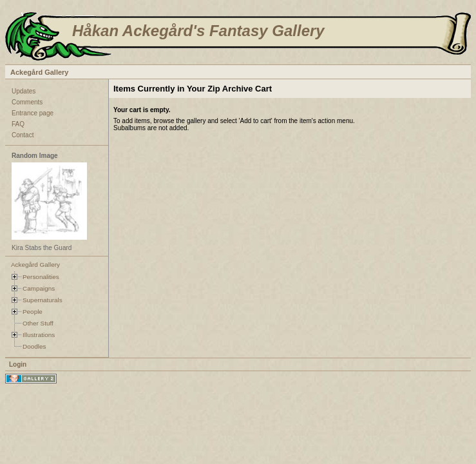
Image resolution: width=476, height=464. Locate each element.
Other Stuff (38, 323)
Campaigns (39, 288)
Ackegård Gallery (40, 72)
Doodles (34, 346)
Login (18, 364)
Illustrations (39, 335)
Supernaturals (43, 300)
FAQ (18, 124)
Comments (27, 102)
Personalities (41, 277)
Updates (24, 91)
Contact (23, 135)
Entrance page (33, 113)
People (33, 312)
